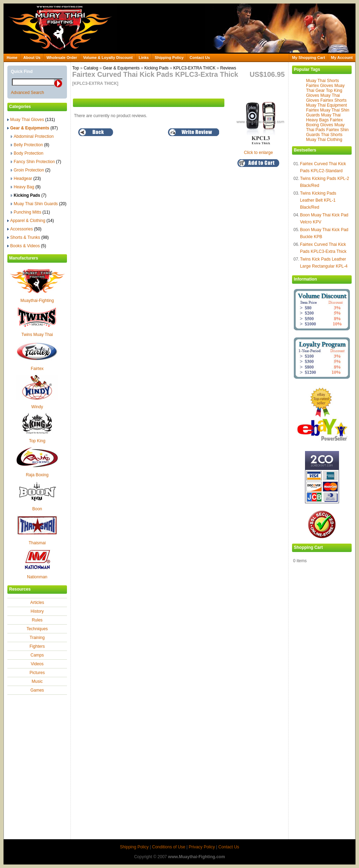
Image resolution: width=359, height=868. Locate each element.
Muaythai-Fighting (37, 301)
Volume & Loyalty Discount (108, 58)
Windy (37, 407)
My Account (342, 58)
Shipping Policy (169, 58)
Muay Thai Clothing (324, 140)
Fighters (37, 646)
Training (37, 638)
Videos (37, 664)
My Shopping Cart (309, 58)
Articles (37, 603)
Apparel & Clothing (31, 221)
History (37, 611)
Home (12, 58)
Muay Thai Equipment (327, 105)
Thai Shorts (331, 135)
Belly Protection (30, 145)
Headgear (26, 179)
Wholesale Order (62, 58)
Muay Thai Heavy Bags (323, 117)
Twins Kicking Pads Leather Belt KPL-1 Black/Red (318, 200)
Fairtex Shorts (334, 100)
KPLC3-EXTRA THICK (194, 68)
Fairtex (37, 369)
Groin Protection (31, 170)
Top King (37, 441)
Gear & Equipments (121, 68)
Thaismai (37, 543)
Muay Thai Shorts (323, 81)
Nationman (37, 577)
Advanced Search (28, 93)
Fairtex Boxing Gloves (324, 122)
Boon (37, 509)
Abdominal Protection (32, 136)
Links (144, 58)
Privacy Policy (202, 847)
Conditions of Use (169, 847)
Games (37, 690)
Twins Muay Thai (37, 335)
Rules (37, 620)
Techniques (37, 629)
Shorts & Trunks (28, 237)
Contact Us (200, 58)
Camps (37, 655)
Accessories (24, 229)
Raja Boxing (37, 475)
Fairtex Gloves (320, 86)
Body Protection (27, 153)
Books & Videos (27, 246)
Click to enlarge (260, 150)
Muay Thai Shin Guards (39, 204)
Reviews (228, 68)
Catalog (91, 68)
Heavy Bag (26, 187)
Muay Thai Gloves (31, 120)
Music (37, 681)
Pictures (37, 673)
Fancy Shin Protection (36, 162)
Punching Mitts (30, 212)
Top (76, 68)
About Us (32, 58)
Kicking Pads (156, 68)
